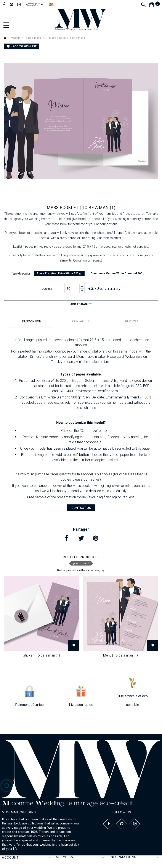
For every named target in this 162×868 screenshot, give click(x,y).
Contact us (81, 508)
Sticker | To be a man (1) (41, 655)
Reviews (132, 321)
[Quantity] (72, 289)
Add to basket (81, 304)
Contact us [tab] (81, 321)
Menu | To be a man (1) (120, 655)
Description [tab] (32, 321)
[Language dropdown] (51, 5)
